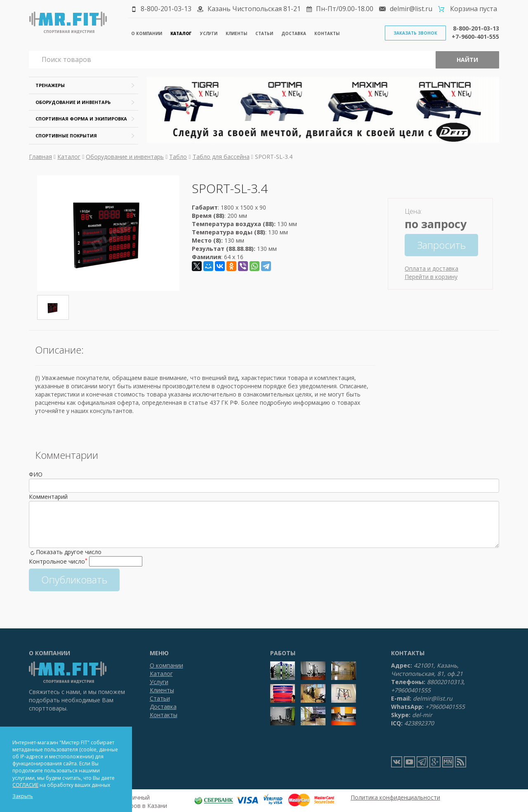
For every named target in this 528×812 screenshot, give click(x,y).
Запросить (441, 245)
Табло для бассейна (221, 157)
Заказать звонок (415, 33)
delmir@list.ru (411, 9)
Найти (467, 60)
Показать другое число (69, 552)
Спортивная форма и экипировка (81, 119)
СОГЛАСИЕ (25, 785)
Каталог (181, 33)
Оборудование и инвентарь (73, 102)
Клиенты (236, 33)
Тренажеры (50, 85)
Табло (178, 157)
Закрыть (23, 796)
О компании (147, 33)
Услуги (209, 33)
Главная (40, 157)
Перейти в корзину (431, 277)
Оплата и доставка (431, 268)
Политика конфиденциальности (395, 797)
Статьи (264, 33)
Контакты (327, 33)
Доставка (294, 33)
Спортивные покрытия (66, 136)
